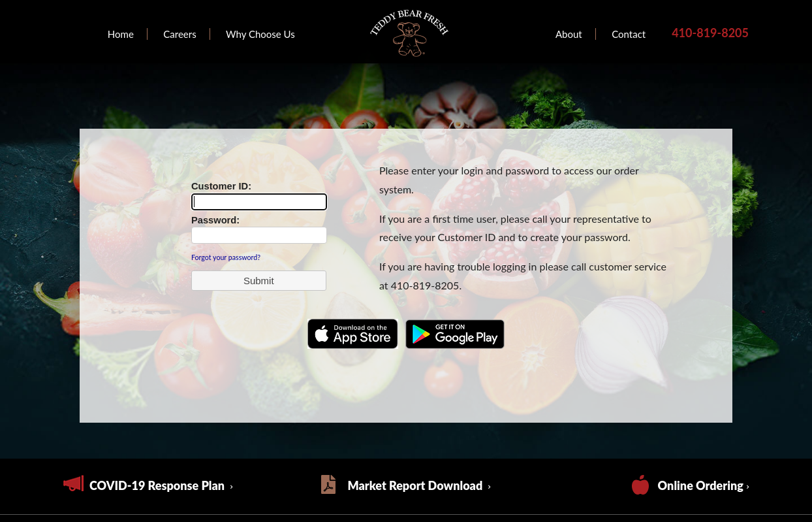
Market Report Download (416, 485)
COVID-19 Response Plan (158, 485)
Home (121, 34)
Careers (180, 34)
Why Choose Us (260, 34)
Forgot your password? (226, 257)
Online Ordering (701, 485)
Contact (629, 34)
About (569, 34)
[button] (259, 281)
